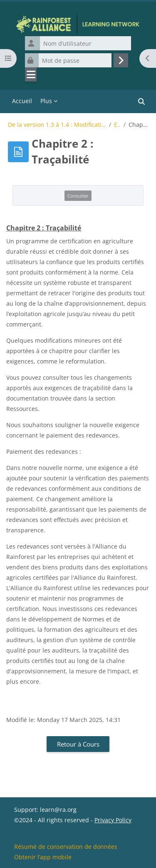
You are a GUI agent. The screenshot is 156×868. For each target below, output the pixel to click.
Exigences (117, 125)
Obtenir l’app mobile (43, 857)
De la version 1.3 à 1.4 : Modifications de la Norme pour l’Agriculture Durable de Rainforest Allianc (57, 125)
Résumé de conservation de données (66, 847)
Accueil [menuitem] (22, 101)
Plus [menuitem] (46, 101)
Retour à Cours (78, 744)
